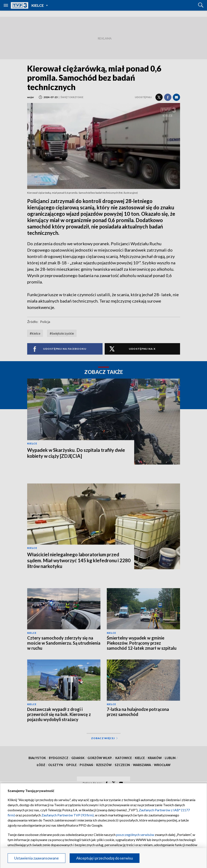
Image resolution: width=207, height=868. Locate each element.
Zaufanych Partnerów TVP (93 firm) (68, 815)
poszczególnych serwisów (135, 835)
